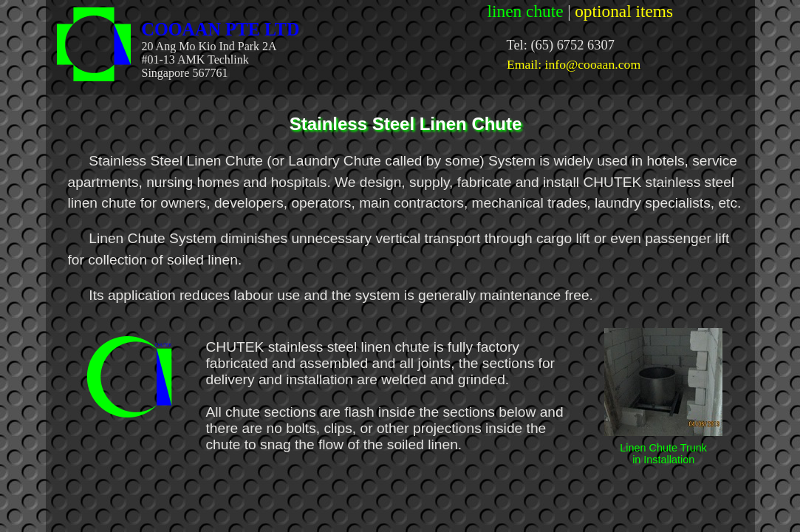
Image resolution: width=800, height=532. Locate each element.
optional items (624, 11)
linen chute (526, 11)
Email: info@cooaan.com (574, 64)
